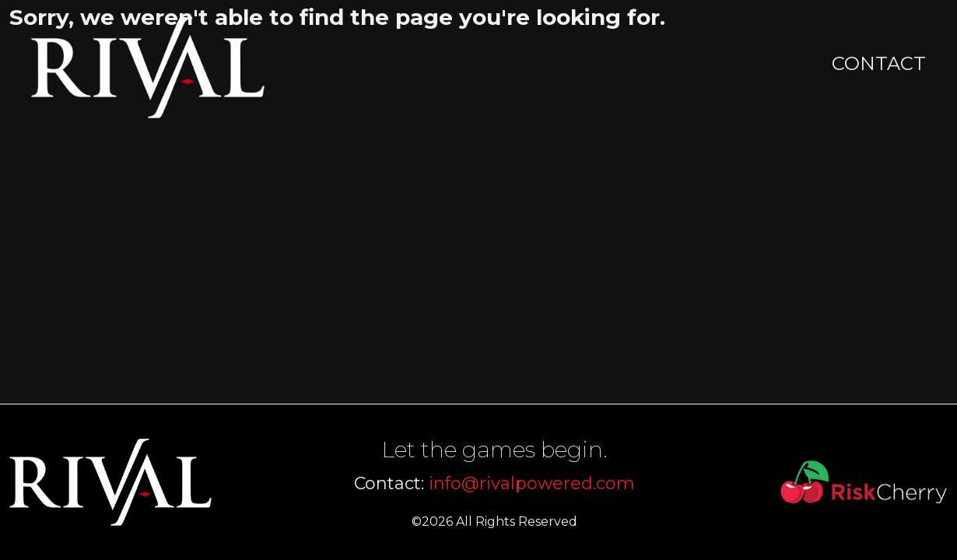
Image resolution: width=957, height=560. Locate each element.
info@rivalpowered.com (532, 483)
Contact (879, 63)
